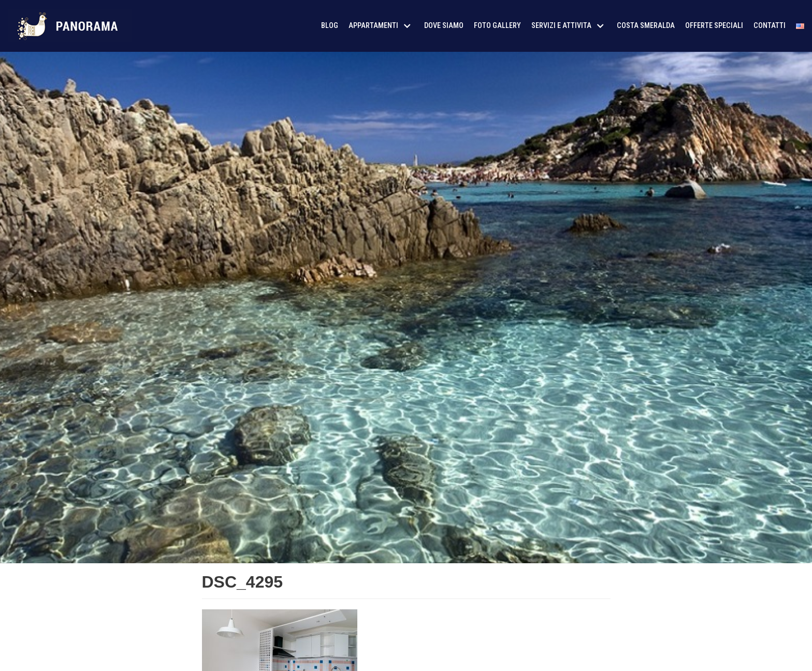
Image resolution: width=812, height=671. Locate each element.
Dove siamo (444, 26)
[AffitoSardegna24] (70, 26)
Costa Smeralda (646, 26)
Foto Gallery (497, 26)
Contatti (770, 26)
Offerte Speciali (714, 26)
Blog (330, 26)
